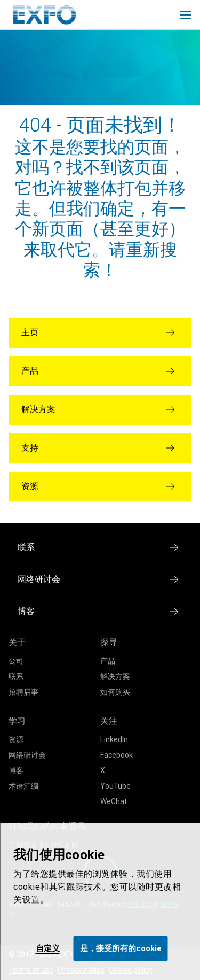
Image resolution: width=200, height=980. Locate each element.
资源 (16, 739)
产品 (108, 661)
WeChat (114, 801)
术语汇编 (23, 786)
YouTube (115, 786)
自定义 (48, 948)
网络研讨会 (27, 755)
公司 (16, 661)
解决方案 (115, 676)
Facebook (117, 755)
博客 (16, 770)
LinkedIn (114, 739)
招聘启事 (23, 692)
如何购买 (115, 692)
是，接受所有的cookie (121, 948)
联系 (16, 676)
